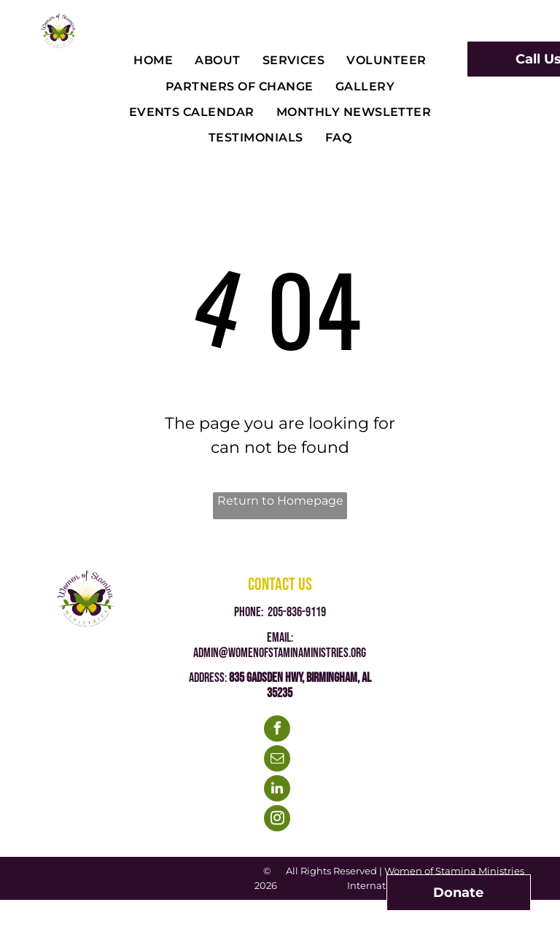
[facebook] (277, 730)
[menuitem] (153, 61)
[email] (277, 760)
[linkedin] (277, 790)
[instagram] (277, 820)
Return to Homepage (280, 501)
